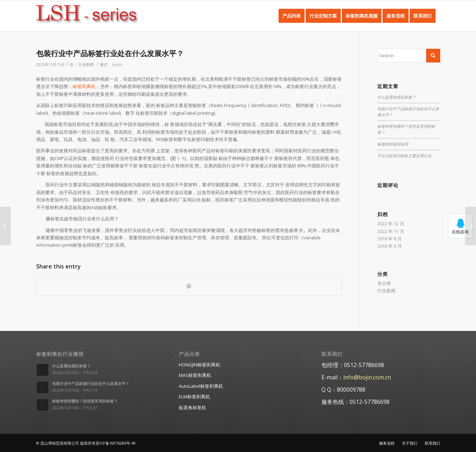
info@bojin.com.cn (367, 377)
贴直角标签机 (193, 407)
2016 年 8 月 (390, 239)
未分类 (384, 283)
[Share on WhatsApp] (189, 286)
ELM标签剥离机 (194, 397)
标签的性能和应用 (393, 144)
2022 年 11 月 (391, 231)
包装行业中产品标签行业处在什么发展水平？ (110, 53)
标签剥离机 (84, 86)
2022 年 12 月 (391, 224)
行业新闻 (86, 65)
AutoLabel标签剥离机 (201, 386)
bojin (117, 65)
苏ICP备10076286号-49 (116, 443)
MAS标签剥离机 (195, 375)
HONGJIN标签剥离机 (200, 365)
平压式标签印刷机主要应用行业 (404, 156)
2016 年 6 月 (390, 246)
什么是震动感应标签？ (397, 97)
